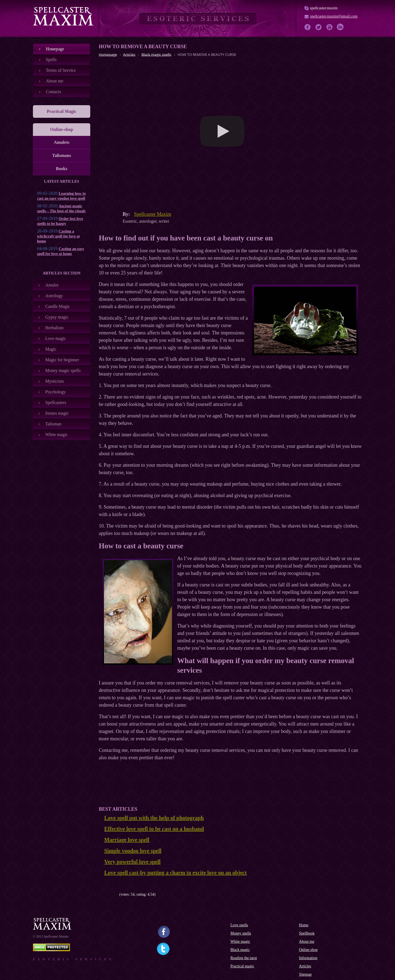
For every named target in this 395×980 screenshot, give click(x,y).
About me (55, 81)
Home (304, 925)
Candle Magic (58, 306)
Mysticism (55, 381)
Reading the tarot (244, 958)
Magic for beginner (62, 360)
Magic (51, 349)
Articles (305, 966)
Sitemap (305, 974)
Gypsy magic (57, 317)
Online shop (308, 950)
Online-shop (62, 129)
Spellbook (307, 933)
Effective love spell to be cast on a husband (154, 829)
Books (62, 169)
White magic (57, 435)
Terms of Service (61, 70)
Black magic (240, 950)
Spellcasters (56, 402)
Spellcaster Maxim (153, 214)
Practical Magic (62, 111)
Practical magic (242, 966)
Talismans (62, 155)
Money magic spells (63, 370)
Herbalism (54, 328)
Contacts (53, 92)
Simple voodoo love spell (133, 851)
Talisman (53, 424)
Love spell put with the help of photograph (154, 818)
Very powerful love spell (132, 862)
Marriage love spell (127, 840)
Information (308, 958)
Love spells (239, 925)
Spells (51, 60)
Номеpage (55, 49)
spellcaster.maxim (324, 8)
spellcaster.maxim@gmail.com (334, 16)
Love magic (56, 338)
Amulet (52, 285)
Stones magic (57, 413)
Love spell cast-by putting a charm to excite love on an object (175, 873)
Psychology (56, 392)
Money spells (241, 933)
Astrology (54, 296)
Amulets (62, 142)
